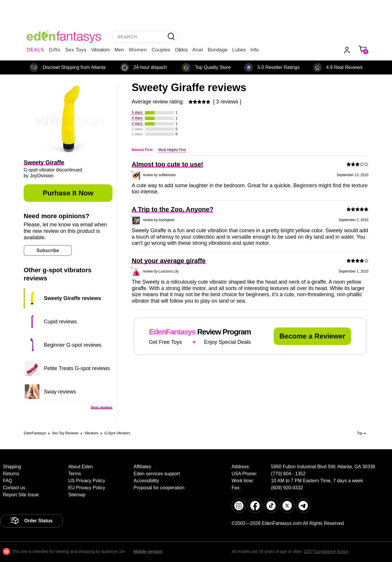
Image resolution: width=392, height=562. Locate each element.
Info (254, 50)
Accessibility (146, 481)
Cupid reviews (60, 322)
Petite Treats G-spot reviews (77, 368)
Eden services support (157, 474)
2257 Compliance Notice (326, 551)
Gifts (55, 50)
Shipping (12, 467)
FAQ (8, 481)
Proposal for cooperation (159, 488)
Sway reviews (60, 392)
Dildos (181, 50)
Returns (11, 474)
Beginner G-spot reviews (73, 345)
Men (119, 50)
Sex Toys (76, 50)
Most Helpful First (172, 150)
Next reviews (102, 407)
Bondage (218, 50)
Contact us (14, 488)
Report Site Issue (21, 495)
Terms (75, 474)
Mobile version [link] (148, 551)
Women (138, 50)
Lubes (239, 50)
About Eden (81, 467)
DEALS (35, 50)
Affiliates (142, 467)
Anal (198, 50)
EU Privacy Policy (87, 488)
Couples (161, 50)
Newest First (142, 150)
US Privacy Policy (87, 481)
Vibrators (100, 50)
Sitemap (77, 495)
